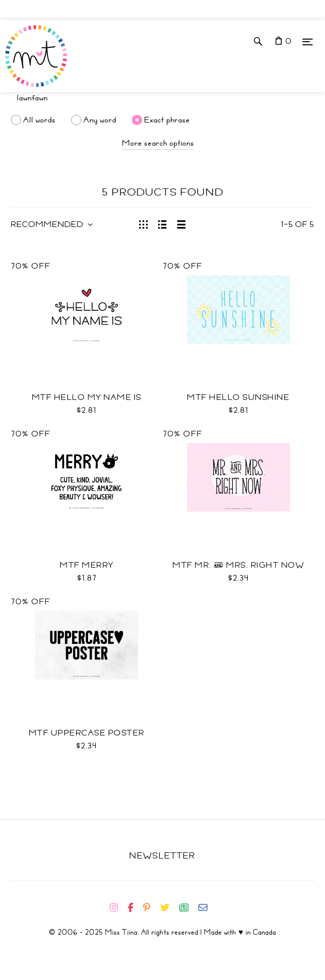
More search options (158, 143)
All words (39, 120)
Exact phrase (167, 120)
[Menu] (307, 41)
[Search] (162, 98)
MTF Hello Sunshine (238, 397)
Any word (100, 120)
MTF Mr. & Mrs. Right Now (238, 565)
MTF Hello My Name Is (87, 397)
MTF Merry (87, 565)
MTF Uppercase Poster (87, 733)
